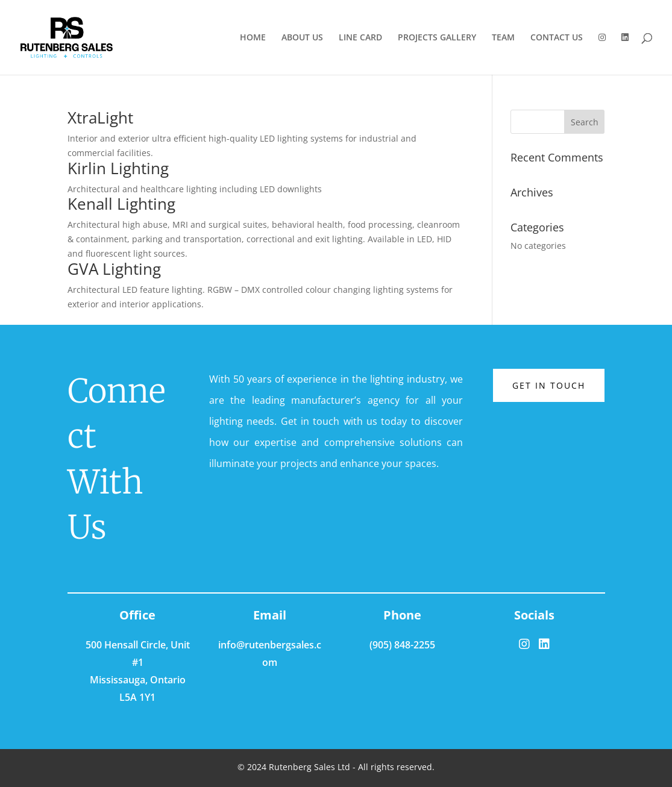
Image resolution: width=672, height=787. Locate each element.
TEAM (503, 38)
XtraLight (100, 118)
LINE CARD (360, 38)
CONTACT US (557, 38)
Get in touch (549, 385)
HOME (253, 38)
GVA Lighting (114, 269)
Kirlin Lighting (118, 168)
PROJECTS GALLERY (437, 38)
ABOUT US (302, 38)
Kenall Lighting (121, 204)
